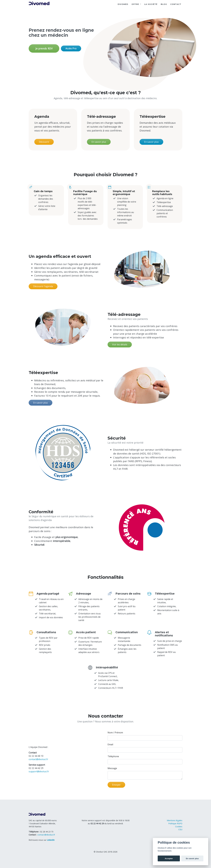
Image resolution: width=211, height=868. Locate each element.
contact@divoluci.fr (38, 759)
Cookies (179, 827)
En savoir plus (99, 142)
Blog (164, 6)
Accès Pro (71, 48)
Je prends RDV (44, 48)
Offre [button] (136, 6)
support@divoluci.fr (39, 771)
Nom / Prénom (115, 733)
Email (110, 744)
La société (151, 6)
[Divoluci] (41, 7)
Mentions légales (175, 820)
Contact (176, 6)
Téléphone (113, 756)
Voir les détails (120, 345)
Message (112, 768)
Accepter (169, 859)
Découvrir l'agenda (43, 286)
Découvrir (44, 142)
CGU (180, 829)
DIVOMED (123, 6)
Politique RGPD (175, 823)
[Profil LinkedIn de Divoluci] (51, 840)
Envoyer (116, 785)
